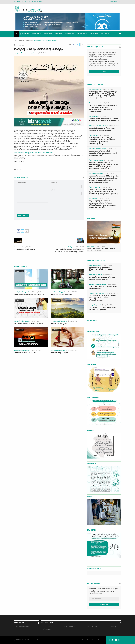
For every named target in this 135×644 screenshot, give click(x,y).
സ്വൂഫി (19, 170)
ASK (104, 71)
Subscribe (104, 604)
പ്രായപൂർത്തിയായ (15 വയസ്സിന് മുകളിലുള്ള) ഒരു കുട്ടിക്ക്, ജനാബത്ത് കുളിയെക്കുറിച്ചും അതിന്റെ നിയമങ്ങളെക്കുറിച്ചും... (102, 141)
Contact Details (90, 627)
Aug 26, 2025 (114, 293)
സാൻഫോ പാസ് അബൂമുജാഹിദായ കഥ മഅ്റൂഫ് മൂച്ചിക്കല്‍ (102, 309)
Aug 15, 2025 (100, 246)
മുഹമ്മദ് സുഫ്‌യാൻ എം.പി (98, 284)
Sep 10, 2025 (108, 275)
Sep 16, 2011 (27, 247)
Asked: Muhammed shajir (97, 149)
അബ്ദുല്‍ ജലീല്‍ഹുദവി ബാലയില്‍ (24, 53)
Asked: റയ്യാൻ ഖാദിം (96, 160)
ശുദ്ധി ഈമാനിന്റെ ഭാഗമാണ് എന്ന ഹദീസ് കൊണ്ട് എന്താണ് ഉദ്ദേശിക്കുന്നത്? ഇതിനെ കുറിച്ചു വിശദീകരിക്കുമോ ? (103, 109)
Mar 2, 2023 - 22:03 (41, 53)
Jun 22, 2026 (108, 89)
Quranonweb (24, 34)
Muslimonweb (69, 34)
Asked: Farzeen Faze (96, 174)
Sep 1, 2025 (112, 284)
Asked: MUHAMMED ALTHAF (99, 126)
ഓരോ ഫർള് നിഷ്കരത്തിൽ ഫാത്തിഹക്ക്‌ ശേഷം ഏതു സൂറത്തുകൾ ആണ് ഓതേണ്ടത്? (103, 153)
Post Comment (23, 215)
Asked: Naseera (95, 187)
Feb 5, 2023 (36, 321)
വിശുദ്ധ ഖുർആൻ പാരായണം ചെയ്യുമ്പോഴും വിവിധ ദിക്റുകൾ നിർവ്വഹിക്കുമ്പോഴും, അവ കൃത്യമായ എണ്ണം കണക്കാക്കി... (102, 204)
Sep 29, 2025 (107, 265)
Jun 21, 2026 (104, 103)
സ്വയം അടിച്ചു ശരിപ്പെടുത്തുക (61, 295)
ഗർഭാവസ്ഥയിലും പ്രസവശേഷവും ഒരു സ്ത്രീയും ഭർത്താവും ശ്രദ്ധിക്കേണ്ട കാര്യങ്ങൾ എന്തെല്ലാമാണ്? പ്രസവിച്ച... (104, 192)
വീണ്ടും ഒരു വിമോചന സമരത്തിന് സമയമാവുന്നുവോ (101, 250)
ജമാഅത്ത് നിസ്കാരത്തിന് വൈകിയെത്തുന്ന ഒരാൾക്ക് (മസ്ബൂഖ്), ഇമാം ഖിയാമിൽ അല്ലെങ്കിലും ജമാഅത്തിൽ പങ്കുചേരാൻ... (104, 166)
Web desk (17, 247)
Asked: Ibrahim (94, 135)
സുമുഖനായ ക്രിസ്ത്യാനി (59, 324)
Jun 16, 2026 (106, 187)
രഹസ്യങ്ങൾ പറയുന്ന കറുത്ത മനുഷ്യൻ (29, 324)
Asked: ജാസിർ (94, 117)
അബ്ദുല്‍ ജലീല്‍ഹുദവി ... (22, 292)
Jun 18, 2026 (114, 126)
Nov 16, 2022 (36, 292)
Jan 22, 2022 (73, 292)
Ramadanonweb (82, 34)
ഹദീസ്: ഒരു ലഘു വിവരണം (24, 250)
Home (16, 40)
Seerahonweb (37, 34)
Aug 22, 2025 (107, 305)
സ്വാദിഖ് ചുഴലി (70, 247)
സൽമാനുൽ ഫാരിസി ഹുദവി (98, 294)
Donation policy (110, 627)
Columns (22, 40)
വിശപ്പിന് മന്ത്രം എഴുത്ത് (59, 353)
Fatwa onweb (105, 34)
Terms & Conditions (89, 640)
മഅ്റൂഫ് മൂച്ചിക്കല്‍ (95, 266)
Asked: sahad (94, 103)
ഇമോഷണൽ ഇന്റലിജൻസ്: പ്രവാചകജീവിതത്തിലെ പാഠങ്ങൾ (101, 269)
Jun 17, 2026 (112, 149)
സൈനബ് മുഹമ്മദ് (95, 275)
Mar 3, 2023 (80, 247)
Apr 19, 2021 (36, 350)
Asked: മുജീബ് (94, 199)
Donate (100, 640)
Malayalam (115, 2)
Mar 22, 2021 (73, 350)
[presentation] (31, 207)
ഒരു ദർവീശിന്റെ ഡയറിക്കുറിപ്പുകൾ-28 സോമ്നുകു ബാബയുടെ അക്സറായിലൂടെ (70, 251)
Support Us (49, 627)
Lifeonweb (58, 34)
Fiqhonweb (48, 34)
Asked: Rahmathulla (96, 90)
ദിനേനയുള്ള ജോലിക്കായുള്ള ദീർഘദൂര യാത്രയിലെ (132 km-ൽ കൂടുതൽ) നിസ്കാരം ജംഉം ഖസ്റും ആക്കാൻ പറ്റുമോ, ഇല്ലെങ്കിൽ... (103, 95)
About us (48, 629)
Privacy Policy (69, 627)
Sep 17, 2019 (73, 321)
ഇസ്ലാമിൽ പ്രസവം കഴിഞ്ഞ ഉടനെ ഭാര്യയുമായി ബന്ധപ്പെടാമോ (102, 129)
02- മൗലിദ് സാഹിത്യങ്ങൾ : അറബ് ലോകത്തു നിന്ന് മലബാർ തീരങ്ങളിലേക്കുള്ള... (103, 298)
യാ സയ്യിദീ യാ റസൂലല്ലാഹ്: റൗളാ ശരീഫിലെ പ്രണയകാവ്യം (102, 278)
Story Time (29, 40)
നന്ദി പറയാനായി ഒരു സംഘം (25, 353)
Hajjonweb (94, 34)
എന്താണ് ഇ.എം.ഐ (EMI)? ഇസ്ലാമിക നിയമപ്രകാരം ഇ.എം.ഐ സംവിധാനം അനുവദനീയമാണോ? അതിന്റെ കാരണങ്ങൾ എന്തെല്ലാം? (104, 179)
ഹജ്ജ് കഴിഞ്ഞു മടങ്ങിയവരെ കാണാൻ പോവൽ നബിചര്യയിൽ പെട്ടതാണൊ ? (104, 120)
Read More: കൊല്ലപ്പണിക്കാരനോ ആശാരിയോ (34, 153)
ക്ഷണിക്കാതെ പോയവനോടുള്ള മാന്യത (29, 295)
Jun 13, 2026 (104, 199)
